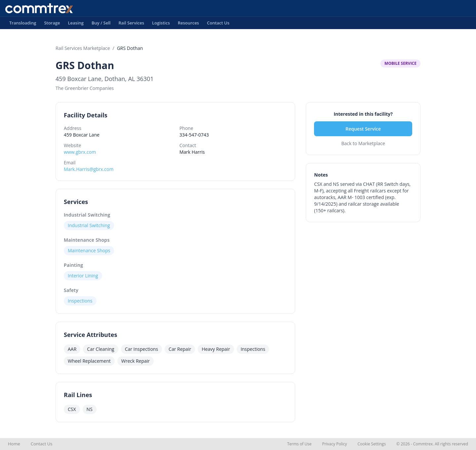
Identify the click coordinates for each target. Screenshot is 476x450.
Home (14, 444)
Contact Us (218, 24)
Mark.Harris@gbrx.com (89, 169)
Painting (73, 265)
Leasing (76, 24)
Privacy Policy (334, 444)
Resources (188, 24)
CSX (72, 409)
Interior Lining (83, 276)
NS (90, 409)
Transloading (23, 24)
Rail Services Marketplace (83, 48)
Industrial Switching (87, 215)
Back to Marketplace (363, 143)
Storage (52, 24)
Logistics (161, 24)
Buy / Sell (101, 24)
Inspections (80, 301)
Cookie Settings (372, 444)
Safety (71, 290)
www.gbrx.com (80, 152)
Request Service (363, 129)
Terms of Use (299, 444)
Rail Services (131, 24)
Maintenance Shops (87, 240)
